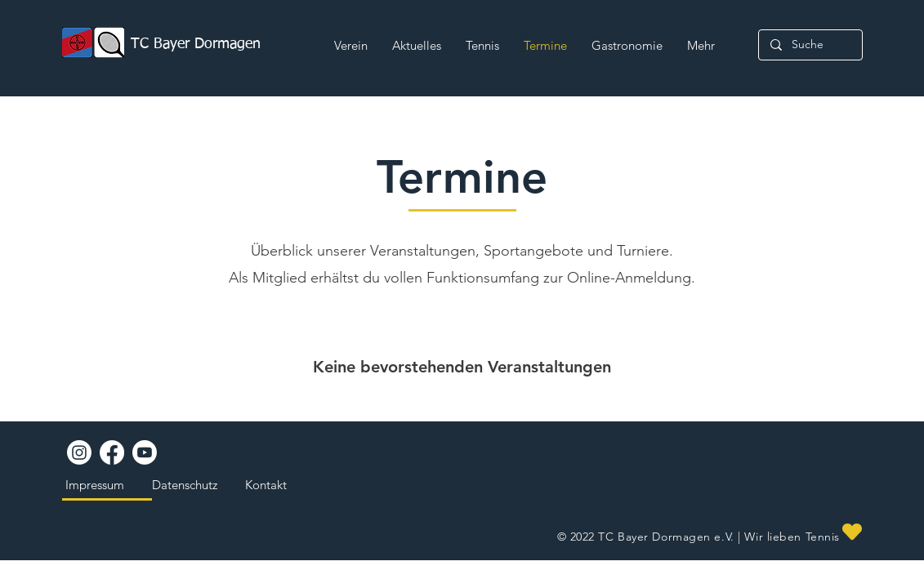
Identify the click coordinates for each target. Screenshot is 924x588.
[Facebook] (112, 452)
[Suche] (810, 45)
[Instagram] (79, 452)
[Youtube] (145, 452)
